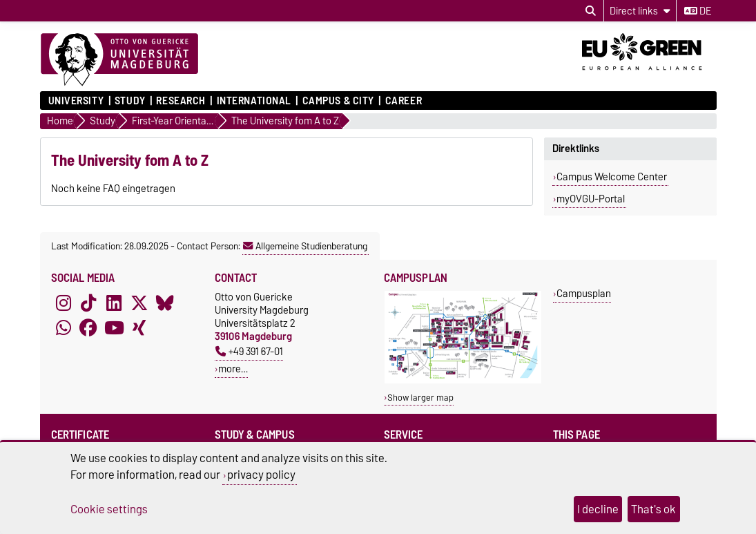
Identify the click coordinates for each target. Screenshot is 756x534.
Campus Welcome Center (612, 177)
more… (233, 369)
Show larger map (420, 398)
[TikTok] (88, 303)
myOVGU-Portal (591, 199)
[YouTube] (114, 327)
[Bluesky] (165, 303)
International (254, 101)
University (76, 101)
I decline (598, 509)
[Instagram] (64, 303)
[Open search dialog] (591, 11)
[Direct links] (640, 11)
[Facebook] (88, 327)
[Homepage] (119, 60)
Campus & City (338, 101)
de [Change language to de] (698, 11)
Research (181, 101)
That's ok (653, 509)
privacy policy (261, 475)
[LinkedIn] (114, 303)
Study (130, 101)
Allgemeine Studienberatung (305, 246)
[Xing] (139, 327)
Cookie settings (109, 509)
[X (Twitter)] (139, 303)
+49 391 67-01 (249, 351)
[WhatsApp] (64, 327)
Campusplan (584, 293)
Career (404, 101)
